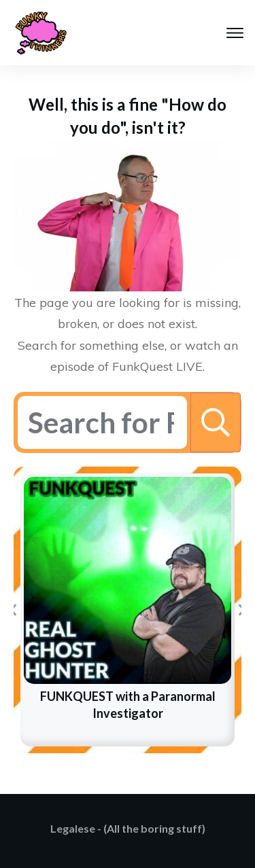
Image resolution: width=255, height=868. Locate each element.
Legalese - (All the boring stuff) (128, 828)
